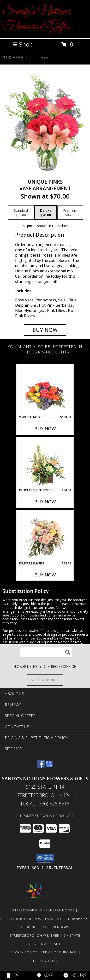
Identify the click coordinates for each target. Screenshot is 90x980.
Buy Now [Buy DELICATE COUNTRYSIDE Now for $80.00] (45, 502)
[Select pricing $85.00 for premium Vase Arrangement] (70, 213)
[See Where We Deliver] (45, 680)
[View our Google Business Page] (49, 766)
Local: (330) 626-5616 (45, 804)
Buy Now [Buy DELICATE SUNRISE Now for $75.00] (45, 575)
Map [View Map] (45, 975)
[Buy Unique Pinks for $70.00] (45, 330)
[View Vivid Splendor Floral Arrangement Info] (45, 390)
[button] (45, 859)
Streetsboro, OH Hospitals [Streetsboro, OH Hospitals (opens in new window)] (27, 919)
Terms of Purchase (59, 952)
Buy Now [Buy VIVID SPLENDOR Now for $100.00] (45, 428)
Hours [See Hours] (75, 975)
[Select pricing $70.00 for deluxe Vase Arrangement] (46, 213)
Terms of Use (45, 961)
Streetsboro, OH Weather (34, 935)
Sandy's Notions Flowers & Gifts (37, 19)
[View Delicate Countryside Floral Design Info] (45, 463)
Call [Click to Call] (15, 975)
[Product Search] (46, 652)
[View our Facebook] (41, 766)
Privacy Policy (23, 952)
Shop (23, 44)
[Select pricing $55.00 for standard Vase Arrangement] (21, 213)
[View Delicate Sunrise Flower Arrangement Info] (45, 536)
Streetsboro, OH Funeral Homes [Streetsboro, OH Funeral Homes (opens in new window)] (43, 910)
